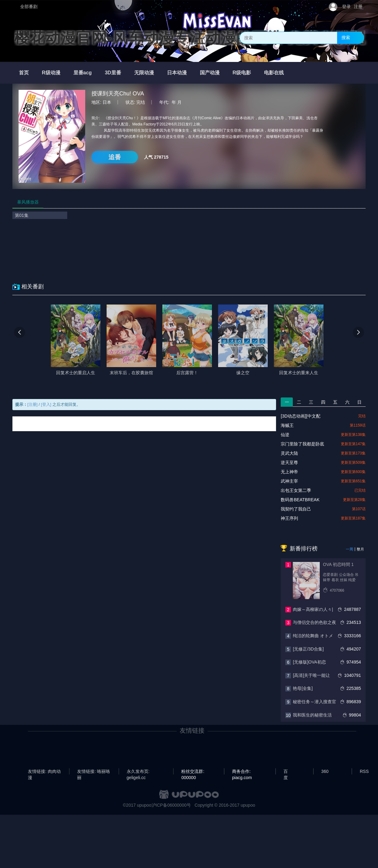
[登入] (46, 404)
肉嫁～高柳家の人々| (313, 609)
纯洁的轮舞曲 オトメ (313, 636)
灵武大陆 (289, 453)
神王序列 (289, 518)
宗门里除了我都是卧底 (302, 444)
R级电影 (242, 73)
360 (325, 771)
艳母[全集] (303, 688)
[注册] (32, 404)
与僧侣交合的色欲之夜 (314, 622)
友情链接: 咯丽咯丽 (94, 772)
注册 (358, 7)
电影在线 (274, 73)
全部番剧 (29, 7)
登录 (346, 7)
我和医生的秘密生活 (312, 715)
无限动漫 (144, 73)
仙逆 (285, 435)
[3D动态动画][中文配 (301, 416)
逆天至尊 (289, 462)
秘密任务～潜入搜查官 (314, 702)
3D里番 (113, 73)
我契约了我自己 (296, 509)
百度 (286, 772)
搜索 (346, 37)
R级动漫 (51, 73)
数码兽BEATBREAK (300, 500)
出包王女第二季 (296, 490)
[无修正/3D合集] (308, 649)
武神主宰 (289, 481)
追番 (115, 157)
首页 (24, 73)
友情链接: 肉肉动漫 (44, 772)
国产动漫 (210, 73)
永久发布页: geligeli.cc (138, 772)
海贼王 (287, 425)
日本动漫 (177, 73)
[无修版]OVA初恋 (309, 662)
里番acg (83, 73)
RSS (364, 771)
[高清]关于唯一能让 (311, 675)
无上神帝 (289, 472)
